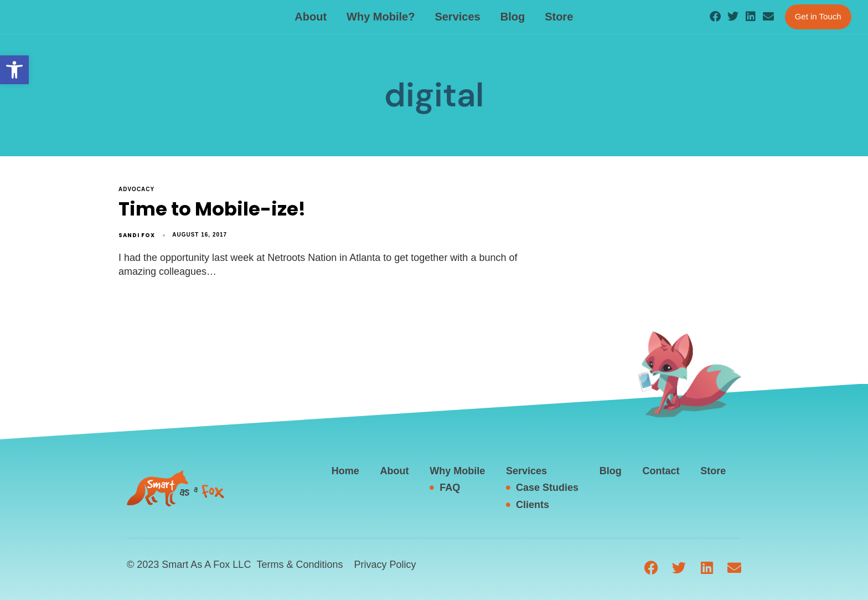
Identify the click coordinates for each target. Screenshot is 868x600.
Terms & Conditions (299, 565)
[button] (14, 70)
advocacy (136, 189)
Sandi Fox (137, 235)
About (311, 17)
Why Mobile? (381, 17)
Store (559, 17)
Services (457, 17)
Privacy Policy (385, 565)
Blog (513, 17)
